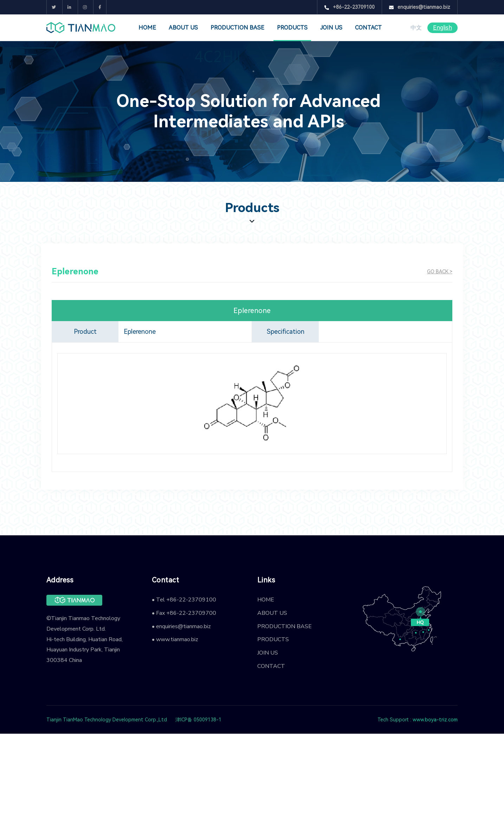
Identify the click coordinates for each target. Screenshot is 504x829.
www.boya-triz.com (435, 720)
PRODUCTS (292, 28)
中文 (416, 28)
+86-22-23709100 (350, 7)
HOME (147, 28)
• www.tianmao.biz (175, 639)
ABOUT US (183, 28)
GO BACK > (440, 272)
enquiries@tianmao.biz (420, 7)
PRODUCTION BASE (237, 28)
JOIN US (331, 28)
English (442, 28)
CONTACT (368, 28)
